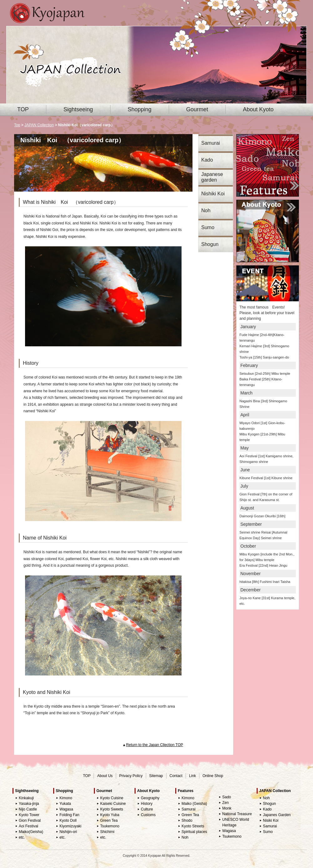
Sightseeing (78, 109)
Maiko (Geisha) (194, 804)
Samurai (211, 143)
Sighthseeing (27, 791)
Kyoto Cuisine (112, 798)
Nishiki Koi (213, 194)
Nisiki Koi (271, 820)
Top (17, 125)
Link (192, 776)
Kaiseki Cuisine (113, 804)
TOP (23, 109)
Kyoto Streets (193, 826)
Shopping (140, 109)
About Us (105, 776)
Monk (227, 808)
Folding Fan (69, 815)
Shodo (187, 820)
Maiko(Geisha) (31, 832)
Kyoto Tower (29, 815)
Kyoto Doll (68, 820)
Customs (148, 815)
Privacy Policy (131, 776)
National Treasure (237, 814)
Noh (206, 211)
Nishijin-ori (68, 832)
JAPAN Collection (39, 125)
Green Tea (109, 820)
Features (186, 791)
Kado (207, 160)
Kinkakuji (26, 798)
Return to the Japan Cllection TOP (155, 745)
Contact (176, 776)
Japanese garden (212, 177)
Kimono (66, 798)
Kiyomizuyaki (70, 826)
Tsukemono (110, 826)
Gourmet (197, 109)
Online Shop (213, 776)
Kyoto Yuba (110, 815)
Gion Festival (30, 820)
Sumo (208, 227)
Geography (150, 798)
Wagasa (66, 809)
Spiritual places (194, 832)
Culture (147, 809)
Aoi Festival (28, 826)
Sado (227, 797)
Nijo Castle (28, 809)
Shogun (210, 244)
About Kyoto (258, 109)
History (147, 804)
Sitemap (156, 776)
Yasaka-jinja (29, 804)
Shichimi (107, 832)
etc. (22, 837)
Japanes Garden (277, 815)
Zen (226, 803)
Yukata (65, 804)
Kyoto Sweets (112, 809)
